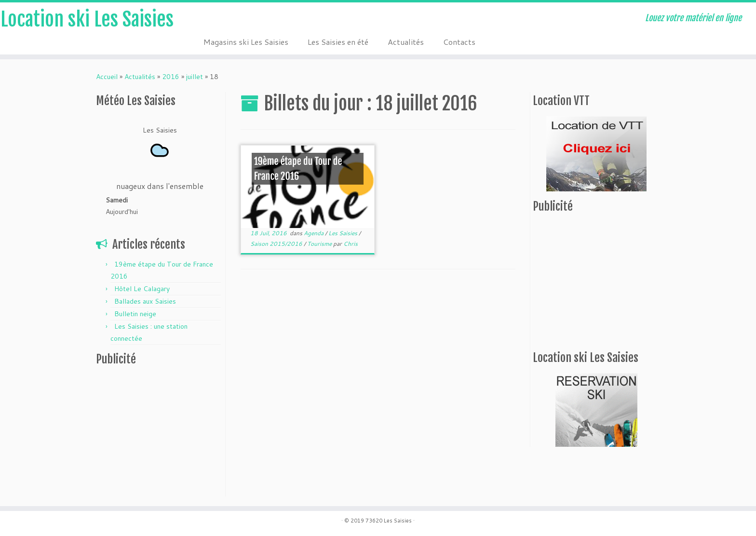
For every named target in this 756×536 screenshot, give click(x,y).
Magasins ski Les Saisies (246, 42)
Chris (351, 244)
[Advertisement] (156, 433)
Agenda (314, 233)
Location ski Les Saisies (87, 19)
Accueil (107, 77)
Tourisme (320, 244)
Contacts (459, 42)
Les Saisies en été (338, 42)
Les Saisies (344, 233)
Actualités (406, 42)
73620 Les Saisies (389, 521)
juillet (195, 77)
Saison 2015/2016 (277, 244)
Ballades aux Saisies (145, 301)
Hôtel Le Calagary (142, 289)
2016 (171, 77)
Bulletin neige (135, 314)
